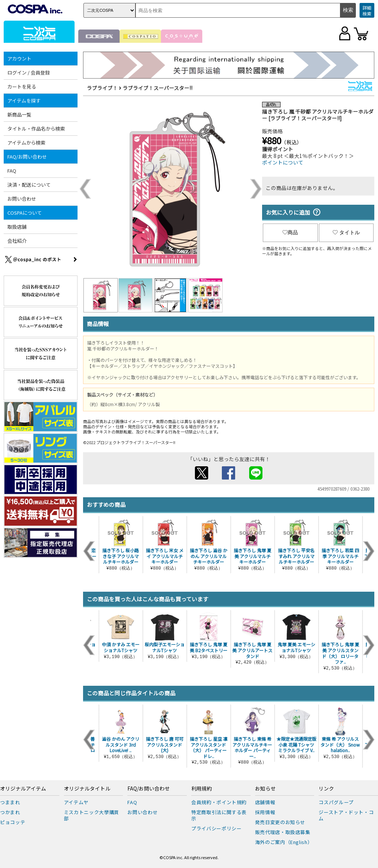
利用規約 (202, 789)
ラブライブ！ (102, 88)
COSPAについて (25, 213)
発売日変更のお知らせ (280, 822)
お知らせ (265, 789)
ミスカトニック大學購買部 (92, 815)
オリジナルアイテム (23, 789)
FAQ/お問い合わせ (27, 157)
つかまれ (10, 812)
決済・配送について (29, 185)
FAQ (12, 171)
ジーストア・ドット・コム (346, 815)
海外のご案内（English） (284, 842)
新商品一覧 (19, 115)
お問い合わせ (22, 199)
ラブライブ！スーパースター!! (157, 88)
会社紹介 (17, 241)
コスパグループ (336, 802)
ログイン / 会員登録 (29, 72)
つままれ (10, 802)
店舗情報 (265, 802)
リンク (326, 789)
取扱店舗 (17, 227)
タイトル (346, 232)
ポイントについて (283, 162)
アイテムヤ (76, 802)
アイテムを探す (24, 101)
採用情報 (265, 812)
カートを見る (22, 87)
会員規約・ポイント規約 (219, 802)
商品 (290, 232)
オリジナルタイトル (87, 789)
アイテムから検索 (26, 143)
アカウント (19, 58)
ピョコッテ (13, 822)
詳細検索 (367, 11)
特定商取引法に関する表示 (219, 815)
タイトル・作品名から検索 (36, 129)
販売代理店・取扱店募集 (283, 832)
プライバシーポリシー (217, 828)
